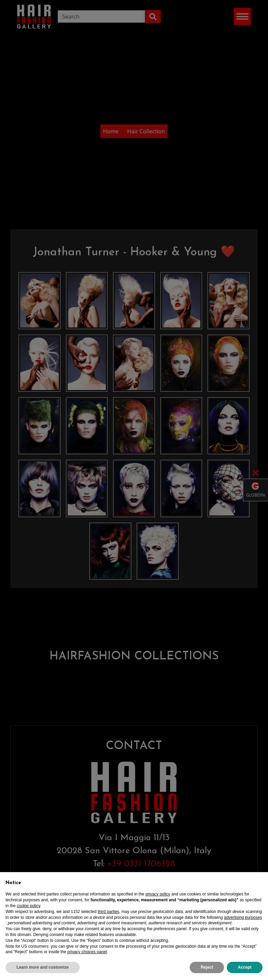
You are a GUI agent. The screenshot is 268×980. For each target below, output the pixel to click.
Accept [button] (245, 972)
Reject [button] (207, 972)
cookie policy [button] (29, 911)
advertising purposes (243, 922)
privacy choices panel (87, 957)
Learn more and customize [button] (43, 972)
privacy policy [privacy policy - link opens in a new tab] (158, 899)
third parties (108, 916)
